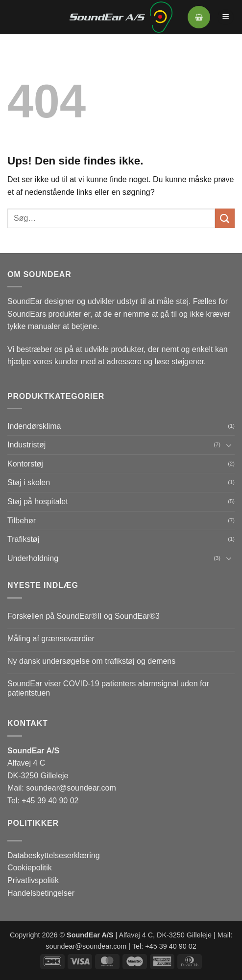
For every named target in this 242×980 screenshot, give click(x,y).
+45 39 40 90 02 (50, 801)
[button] (199, 17)
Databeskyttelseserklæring (54, 855)
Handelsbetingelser (41, 893)
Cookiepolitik (30, 868)
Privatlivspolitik (33, 880)
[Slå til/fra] (229, 445)
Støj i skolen (29, 482)
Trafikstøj (23, 539)
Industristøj (26, 445)
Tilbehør (22, 521)
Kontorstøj (25, 464)
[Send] (225, 218)
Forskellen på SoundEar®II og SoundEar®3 (84, 616)
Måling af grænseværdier (51, 639)
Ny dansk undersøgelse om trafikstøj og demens (91, 661)
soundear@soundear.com (71, 788)
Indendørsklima (34, 426)
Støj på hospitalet (38, 502)
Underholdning (33, 558)
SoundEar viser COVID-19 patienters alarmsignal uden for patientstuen (108, 688)
